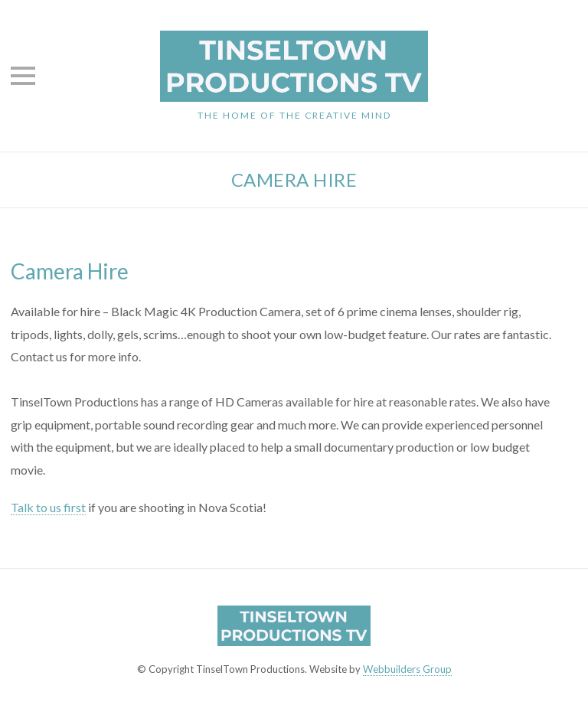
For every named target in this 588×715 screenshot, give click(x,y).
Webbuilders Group (407, 669)
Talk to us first (48, 507)
